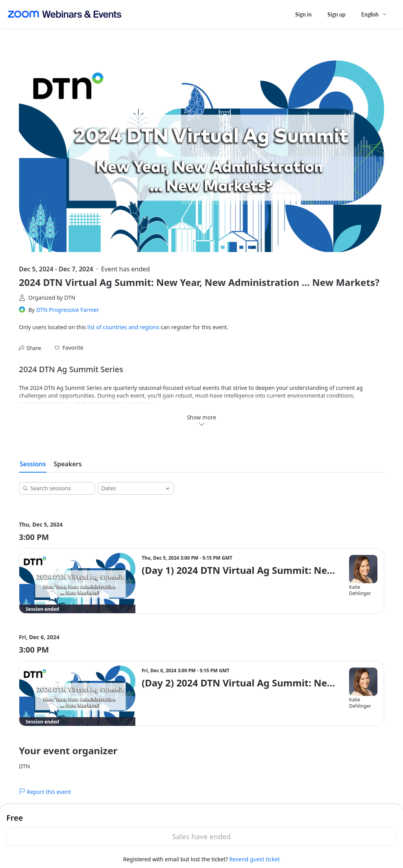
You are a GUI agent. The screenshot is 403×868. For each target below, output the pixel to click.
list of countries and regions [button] (123, 327)
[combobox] (130, 488)
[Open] (168, 488)
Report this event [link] (45, 792)
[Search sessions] (60, 488)
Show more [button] (201, 420)
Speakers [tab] (67, 464)
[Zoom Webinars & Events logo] (65, 14)
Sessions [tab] (33, 464)
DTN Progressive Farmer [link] (68, 310)
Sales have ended (201, 836)
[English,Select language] (374, 14)
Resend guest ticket (255, 859)
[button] (69, 348)
